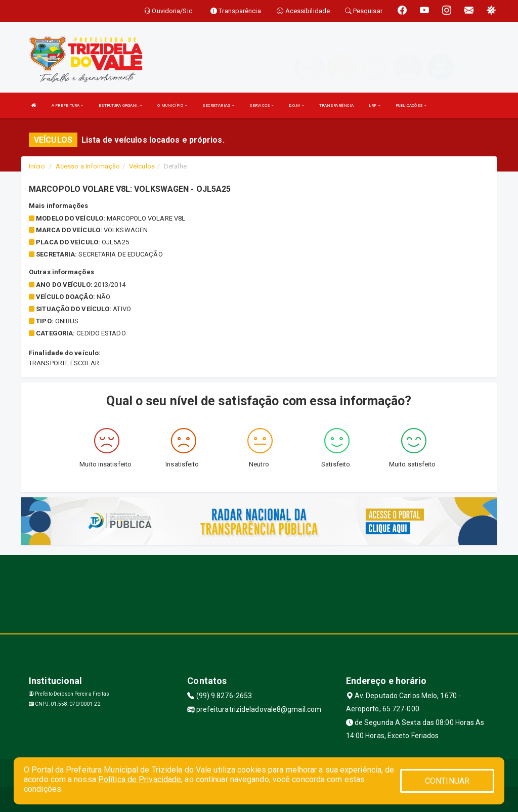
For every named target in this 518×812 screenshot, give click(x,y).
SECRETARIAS (218, 105)
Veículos (142, 166)
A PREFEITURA (67, 105)
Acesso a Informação (88, 166)
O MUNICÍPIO (172, 105)
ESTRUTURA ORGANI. (121, 105)
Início (37, 166)
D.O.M (296, 105)
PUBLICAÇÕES (411, 105)
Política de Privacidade (140, 779)
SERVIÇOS (262, 105)
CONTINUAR (447, 781)
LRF (375, 105)
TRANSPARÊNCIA (336, 105)
